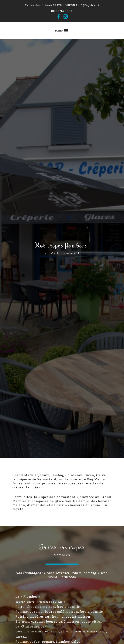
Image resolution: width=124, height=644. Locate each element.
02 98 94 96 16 (62, 11)
